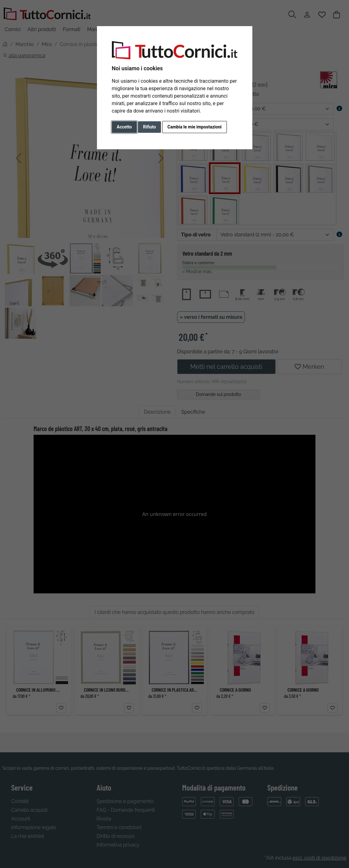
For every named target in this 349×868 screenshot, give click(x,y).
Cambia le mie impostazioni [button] (195, 127)
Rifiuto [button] (149, 127)
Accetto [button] (124, 127)
